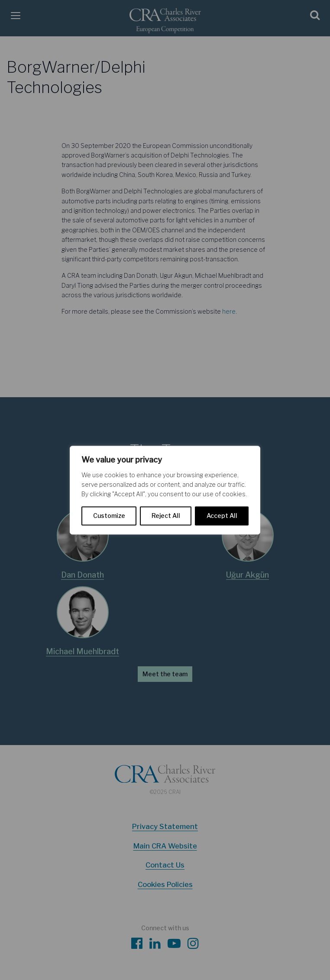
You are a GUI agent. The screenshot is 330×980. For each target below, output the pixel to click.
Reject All (166, 516)
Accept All (222, 516)
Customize (109, 516)
